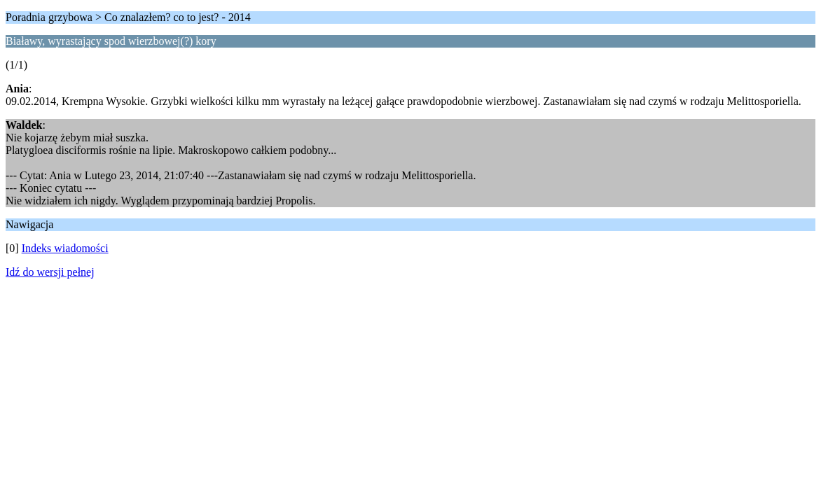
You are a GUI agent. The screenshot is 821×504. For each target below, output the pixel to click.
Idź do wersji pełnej (50, 272)
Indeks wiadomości (65, 248)
